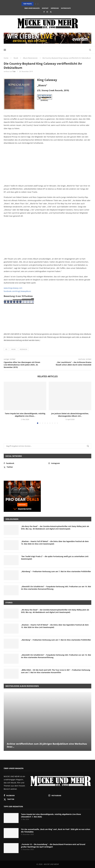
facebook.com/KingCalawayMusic (17, 291)
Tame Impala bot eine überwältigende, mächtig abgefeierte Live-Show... (25, 415)
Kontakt (45, 8)
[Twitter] (51, 12)
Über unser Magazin (32, 8)
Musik (16, 58)
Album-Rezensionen (30, 58)
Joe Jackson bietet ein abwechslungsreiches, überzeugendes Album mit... (70, 415)
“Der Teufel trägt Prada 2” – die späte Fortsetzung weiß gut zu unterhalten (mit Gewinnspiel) (55, 558)
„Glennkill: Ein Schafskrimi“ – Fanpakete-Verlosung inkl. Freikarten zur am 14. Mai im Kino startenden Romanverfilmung (56, 588)
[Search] (90, 50)
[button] (36, 4)
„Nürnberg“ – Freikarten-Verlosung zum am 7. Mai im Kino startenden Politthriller (56, 571)
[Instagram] (47, 12)
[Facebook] (44, 12)
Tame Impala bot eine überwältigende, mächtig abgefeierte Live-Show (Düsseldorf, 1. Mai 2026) (51, 815)
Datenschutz (66, 8)
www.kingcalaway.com (13, 288)
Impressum (55, 8)
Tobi (14, 71)
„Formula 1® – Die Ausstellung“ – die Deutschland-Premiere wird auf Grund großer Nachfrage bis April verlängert (53, 846)
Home (6, 58)
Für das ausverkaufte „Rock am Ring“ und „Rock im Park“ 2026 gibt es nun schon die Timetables (56, 831)
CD (6, 349)
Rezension (23, 349)
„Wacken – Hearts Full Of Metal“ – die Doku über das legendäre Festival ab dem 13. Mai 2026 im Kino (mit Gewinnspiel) (55, 543)
